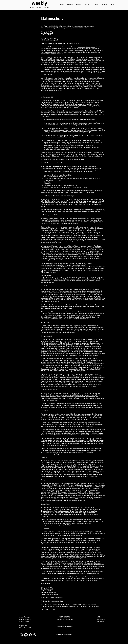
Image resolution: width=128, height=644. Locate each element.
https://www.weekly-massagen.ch (52, 598)
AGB (99, 617)
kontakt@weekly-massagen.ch (63, 270)
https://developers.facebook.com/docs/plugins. (74, 419)
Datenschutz (101, 619)
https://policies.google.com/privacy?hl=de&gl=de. (57, 525)
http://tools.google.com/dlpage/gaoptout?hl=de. (81, 386)
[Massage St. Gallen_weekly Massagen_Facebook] (30, 635)
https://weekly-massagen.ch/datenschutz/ (75, 606)
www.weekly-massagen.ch (86, 47)
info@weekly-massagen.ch (50, 40)
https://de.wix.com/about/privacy (90, 281)
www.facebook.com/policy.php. (51, 454)
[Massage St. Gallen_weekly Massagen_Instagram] (21, 635)
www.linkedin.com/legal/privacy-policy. (85, 477)
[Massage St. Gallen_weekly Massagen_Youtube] (26, 635)
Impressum (101, 621)
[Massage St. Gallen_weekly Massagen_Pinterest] (35, 635)
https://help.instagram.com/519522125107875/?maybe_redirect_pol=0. (65, 501)
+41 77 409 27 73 (64, 617)
